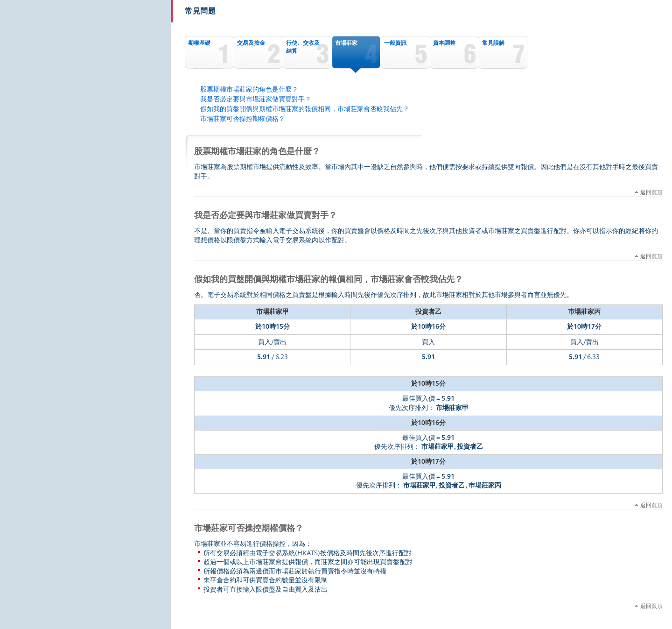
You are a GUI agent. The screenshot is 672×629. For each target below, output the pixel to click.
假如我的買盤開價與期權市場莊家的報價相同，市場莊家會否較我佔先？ (305, 109)
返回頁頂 (651, 191)
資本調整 (444, 43)
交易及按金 (251, 43)
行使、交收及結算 (303, 47)
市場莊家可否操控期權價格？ (243, 119)
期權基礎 (199, 43)
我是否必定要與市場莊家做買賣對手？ (256, 99)
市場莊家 (346, 43)
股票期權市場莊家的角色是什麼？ (249, 89)
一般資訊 (395, 43)
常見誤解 (493, 43)
